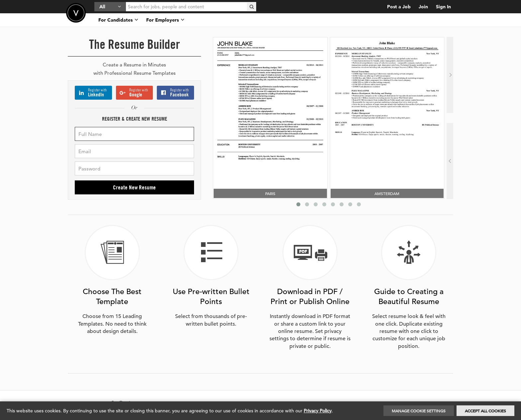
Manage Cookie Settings (419, 411)
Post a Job (399, 7)
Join (423, 7)
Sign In (443, 7)
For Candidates (118, 20)
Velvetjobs (76, 13)
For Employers (165, 20)
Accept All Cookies (485, 411)
